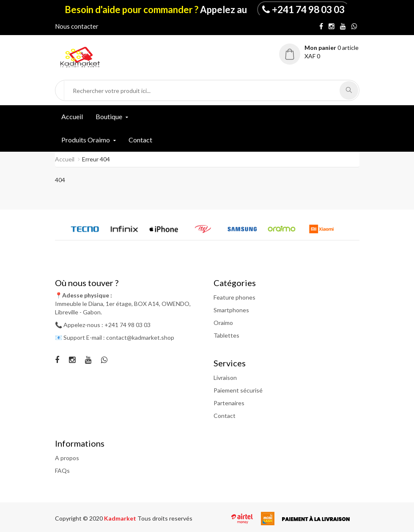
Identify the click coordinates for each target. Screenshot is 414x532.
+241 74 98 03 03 (308, 9)
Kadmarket (121, 518)
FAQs (62, 471)
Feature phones (234, 297)
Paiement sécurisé (238, 390)
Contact (140, 140)
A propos (67, 458)
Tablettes (226, 335)
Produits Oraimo (86, 140)
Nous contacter (77, 26)
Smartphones (231, 310)
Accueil (72, 116)
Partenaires (229, 403)
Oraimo (223, 323)
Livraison (225, 378)
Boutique (109, 116)
